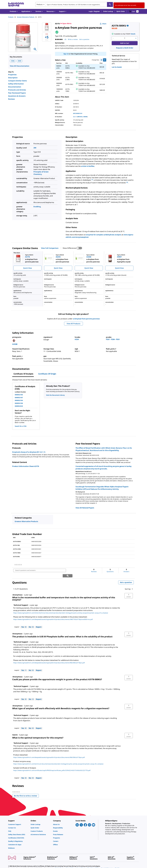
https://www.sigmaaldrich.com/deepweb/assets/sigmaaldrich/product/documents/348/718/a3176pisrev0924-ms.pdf (53, 614)
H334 (77, 339)
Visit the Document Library (55, 395)
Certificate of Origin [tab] (47, 374)
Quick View (27, 268)
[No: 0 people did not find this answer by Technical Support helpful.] (31, 622)
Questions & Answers (17, 96)
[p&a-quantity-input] (125, 38)
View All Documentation (20, 66)
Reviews (11, 99)
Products (11, 17)
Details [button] (133, 34)
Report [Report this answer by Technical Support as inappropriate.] (39, 622)
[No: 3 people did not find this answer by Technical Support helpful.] (31, 694)
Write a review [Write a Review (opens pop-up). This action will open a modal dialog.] (73, 39)
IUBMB (85, 117)
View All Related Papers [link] (85, 508)
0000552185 (19, 395)
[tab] (13, 17)
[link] (18, 565)
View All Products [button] (73, 324)
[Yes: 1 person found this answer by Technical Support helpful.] (24, 665)
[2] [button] (127, 182)
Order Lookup (108, 11)
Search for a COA (21, 426)
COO (20, 61)
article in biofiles (88, 166)
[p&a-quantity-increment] (136, 38)
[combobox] (74, 4)
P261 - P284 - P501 (113, 339)
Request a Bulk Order (125, 48)
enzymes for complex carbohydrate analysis (104, 235)
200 (35, 148)
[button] (94, 11)
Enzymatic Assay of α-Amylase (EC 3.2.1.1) (29, 452)
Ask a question (126, 577)
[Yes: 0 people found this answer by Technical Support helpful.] (24, 622)
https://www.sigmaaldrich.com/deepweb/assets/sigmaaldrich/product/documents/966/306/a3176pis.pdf (49, 658)
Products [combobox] (40, 4)
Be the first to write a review (26, 791)
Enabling (37, 207)
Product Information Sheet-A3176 (26, 466)
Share (103, 24)
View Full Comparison (50, 248)
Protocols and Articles (17, 90)
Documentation (15, 87)
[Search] (110, 4)
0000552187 (19, 398)
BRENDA (80, 117)
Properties (12, 75)
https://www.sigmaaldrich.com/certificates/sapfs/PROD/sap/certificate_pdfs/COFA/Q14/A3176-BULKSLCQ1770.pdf (52, 765)
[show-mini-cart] (134, 11)
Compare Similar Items (18, 81)
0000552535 (19, 406)
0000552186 (19, 403)
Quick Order (121, 11)
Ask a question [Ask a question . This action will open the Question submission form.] (84, 39)
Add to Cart (125, 43)
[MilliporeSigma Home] (16, 5)
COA (13, 61)
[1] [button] (92, 180)
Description (13, 78)
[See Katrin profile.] (15, 730)
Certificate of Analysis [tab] (23, 374)
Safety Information (16, 84)
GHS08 (15, 344)
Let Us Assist (117, 67)
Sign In (66, 54)
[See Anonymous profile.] (17, 628)
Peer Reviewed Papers (17, 93)
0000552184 (19, 400)
